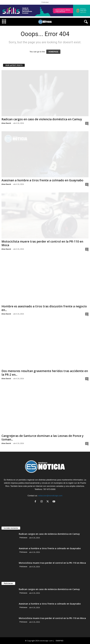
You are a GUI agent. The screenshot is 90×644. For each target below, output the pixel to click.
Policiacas (23, 538)
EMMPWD (60, 641)
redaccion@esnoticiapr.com (50, 496)
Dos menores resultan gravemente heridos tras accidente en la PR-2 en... (45, 373)
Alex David (6, 123)
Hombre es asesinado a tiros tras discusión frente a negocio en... (44, 308)
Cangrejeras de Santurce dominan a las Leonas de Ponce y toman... (42, 438)
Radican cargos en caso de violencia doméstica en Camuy (42, 119)
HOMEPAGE (53, 52)
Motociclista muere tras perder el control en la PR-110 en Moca (42, 243)
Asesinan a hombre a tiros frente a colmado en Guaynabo (42, 180)
